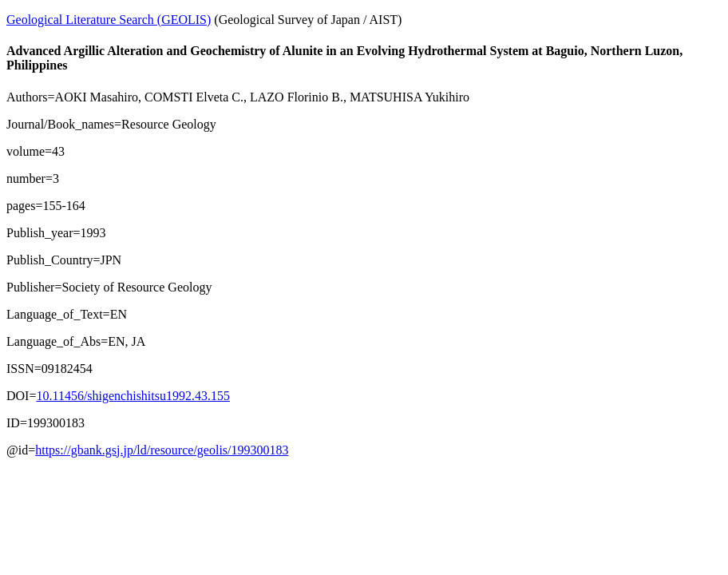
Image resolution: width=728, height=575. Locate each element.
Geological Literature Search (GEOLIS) (109, 20)
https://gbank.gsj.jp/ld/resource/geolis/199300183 (162, 450)
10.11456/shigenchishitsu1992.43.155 (133, 396)
